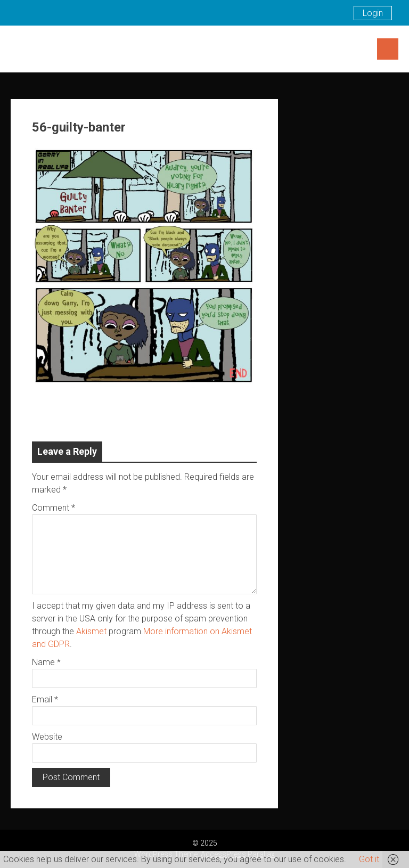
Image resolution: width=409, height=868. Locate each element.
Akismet (91, 631)
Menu (388, 49)
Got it (369, 859)
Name (46, 662)
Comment (54, 508)
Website (47, 737)
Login (373, 13)
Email (45, 699)
